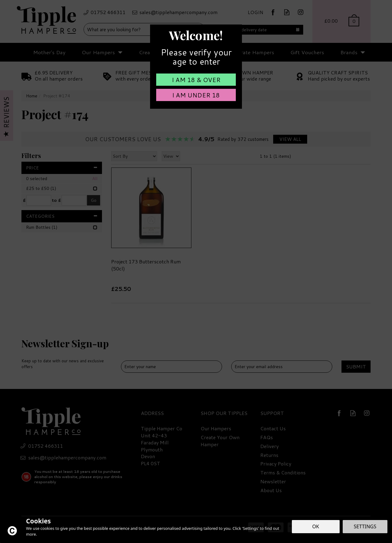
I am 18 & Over (196, 80)
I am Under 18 (196, 95)
